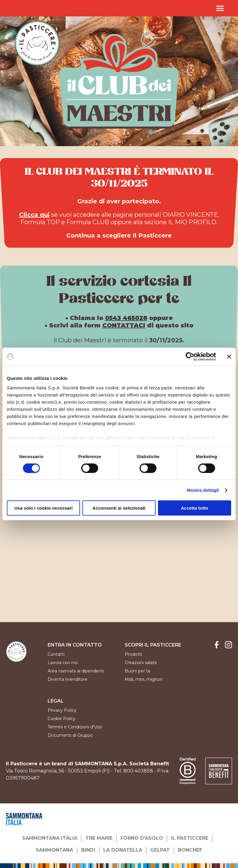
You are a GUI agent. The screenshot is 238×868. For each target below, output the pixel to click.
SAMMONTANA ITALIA (50, 838)
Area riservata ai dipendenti (76, 671)
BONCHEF (190, 850)
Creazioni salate (141, 663)
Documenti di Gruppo (70, 735)
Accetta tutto (195, 508)
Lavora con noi (63, 663)
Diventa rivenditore (68, 679)
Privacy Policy (62, 710)
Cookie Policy (62, 719)
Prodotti (133, 654)
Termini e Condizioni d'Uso (75, 727)
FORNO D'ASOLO (142, 838)
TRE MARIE (99, 838)
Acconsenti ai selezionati (119, 508)
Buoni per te (138, 671)
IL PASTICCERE (190, 838)
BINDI (88, 850)
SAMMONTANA (54, 850)
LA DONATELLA (123, 850)
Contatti (56, 654)
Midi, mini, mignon (144, 679)
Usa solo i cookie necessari (43, 508)
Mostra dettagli (203, 490)
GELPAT (160, 850)
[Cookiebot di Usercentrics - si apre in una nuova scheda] (190, 357)
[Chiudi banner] (229, 357)
